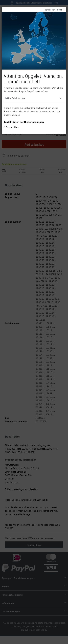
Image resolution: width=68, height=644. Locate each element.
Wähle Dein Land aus (15, 98)
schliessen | (53, 10)
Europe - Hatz (12, 127)
